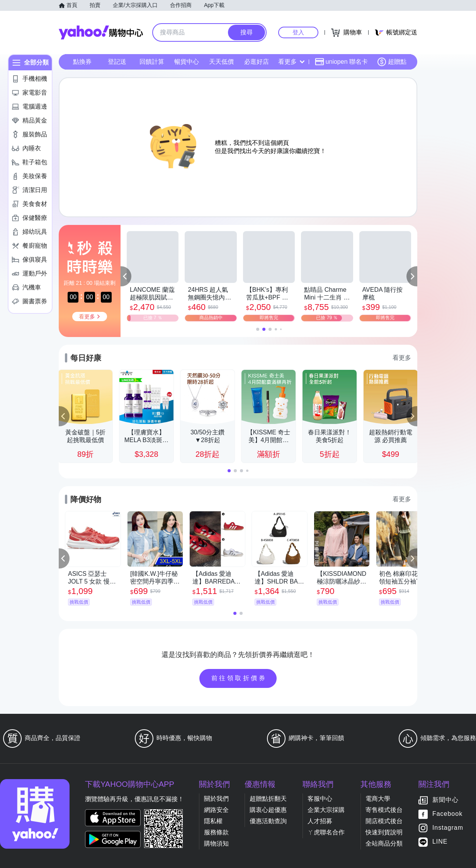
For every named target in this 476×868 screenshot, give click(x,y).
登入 (298, 32)
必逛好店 (257, 62)
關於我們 (216, 799)
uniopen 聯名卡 (341, 62)
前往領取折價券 (239, 678)
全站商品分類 (384, 843)
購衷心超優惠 (268, 810)
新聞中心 (445, 800)
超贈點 (392, 62)
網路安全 (216, 810)
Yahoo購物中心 (101, 32)
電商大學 (378, 799)
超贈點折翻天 (268, 799)
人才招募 (320, 821)
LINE (440, 842)
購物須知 (216, 843)
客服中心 (320, 799)
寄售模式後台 (384, 810)
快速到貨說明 (384, 832)
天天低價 (221, 62)
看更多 (291, 62)
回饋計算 (152, 62)
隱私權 (213, 821)
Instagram (448, 828)
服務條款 (216, 832)
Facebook (447, 814)
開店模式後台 (384, 821)
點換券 (82, 62)
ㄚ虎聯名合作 (326, 832)
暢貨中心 (187, 62)
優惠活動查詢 (268, 821)
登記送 (117, 62)
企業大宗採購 (326, 810)
